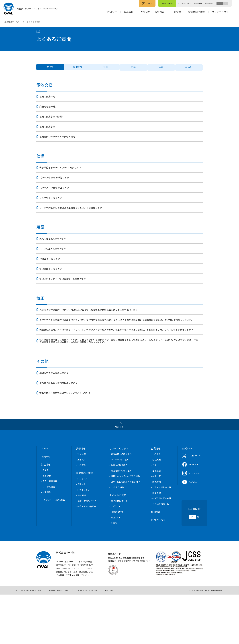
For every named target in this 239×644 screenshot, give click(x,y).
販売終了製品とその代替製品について (64, 430)
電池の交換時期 (50, 98)
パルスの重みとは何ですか (57, 272)
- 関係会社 (156, 532)
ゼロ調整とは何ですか (54, 296)
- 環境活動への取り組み (121, 521)
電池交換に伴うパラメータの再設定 (62, 146)
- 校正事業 (46, 542)
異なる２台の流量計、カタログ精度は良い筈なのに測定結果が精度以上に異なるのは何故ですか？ (100, 341)
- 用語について (116, 562)
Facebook (193, 515)
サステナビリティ (221, 12)
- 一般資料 (81, 515)
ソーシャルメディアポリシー (87, 640)
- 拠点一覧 (156, 526)
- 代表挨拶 (156, 504)
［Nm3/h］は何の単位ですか (59, 191)
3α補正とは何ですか (53, 284)
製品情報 (129, 12)
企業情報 (198, 3)
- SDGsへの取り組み (119, 510)
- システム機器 (48, 537)
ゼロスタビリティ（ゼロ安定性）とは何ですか (69, 308)
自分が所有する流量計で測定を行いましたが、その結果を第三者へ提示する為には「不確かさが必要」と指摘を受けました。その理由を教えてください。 (119, 354)
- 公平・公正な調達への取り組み (125, 532)
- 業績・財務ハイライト (87, 551)
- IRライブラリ (83, 540)
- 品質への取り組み (118, 515)
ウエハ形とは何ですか (54, 215)
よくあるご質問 (184, 3)
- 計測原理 (81, 504)
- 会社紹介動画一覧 (160, 554)
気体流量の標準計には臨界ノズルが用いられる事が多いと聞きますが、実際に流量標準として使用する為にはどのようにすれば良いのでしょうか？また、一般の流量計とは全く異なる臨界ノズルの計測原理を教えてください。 (119, 384)
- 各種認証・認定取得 (161, 549)
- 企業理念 (156, 521)
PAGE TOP (119, 477)
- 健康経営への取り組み (121, 504)
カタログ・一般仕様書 (152, 12)
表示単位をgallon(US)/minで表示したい (66, 179)
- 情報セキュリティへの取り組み (125, 526)
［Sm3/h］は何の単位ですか (59, 203)
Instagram (194, 523)
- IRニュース (82, 529)
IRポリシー (109, 640)
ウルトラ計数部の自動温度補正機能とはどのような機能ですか (79, 227)
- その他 (113, 573)
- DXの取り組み (117, 537)
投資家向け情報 (197, 12)
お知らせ (112, 12)
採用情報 (209, 3)
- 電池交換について (118, 551)
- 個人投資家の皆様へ (86, 557)
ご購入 (147, 3)
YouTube (193, 532)
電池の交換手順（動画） (56, 122)
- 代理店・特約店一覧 (161, 537)
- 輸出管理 (156, 543)
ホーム (45, 499)
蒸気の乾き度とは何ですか (57, 260)
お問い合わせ (167, 3)
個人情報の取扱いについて (59, 640)
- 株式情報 (81, 545)
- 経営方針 (81, 534)
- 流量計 (45, 520)
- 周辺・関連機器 (49, 531)
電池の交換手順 (50, 134)
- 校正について (116, 568)
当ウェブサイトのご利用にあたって (28, 640)
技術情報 (176, 12)
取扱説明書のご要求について (58, 418)
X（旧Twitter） (196, 506)
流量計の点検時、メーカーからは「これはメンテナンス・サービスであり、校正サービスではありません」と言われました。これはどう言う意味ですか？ (119, 369)
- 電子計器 (46, 526)
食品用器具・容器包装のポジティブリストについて (72, 442)
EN (225, 3)
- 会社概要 (156, 510)
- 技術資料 (81, 510)
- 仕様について (116, 557)
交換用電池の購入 (52, 110)
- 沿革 (154, 515)
